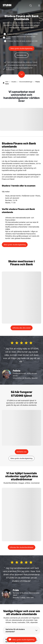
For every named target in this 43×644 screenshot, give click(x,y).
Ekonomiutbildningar (26, 82)
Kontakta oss (22, 55)
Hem (7, 82)
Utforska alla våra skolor (22, 328)
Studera (14, 82)
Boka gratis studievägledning (21, 48)
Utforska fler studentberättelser (22, 547)
